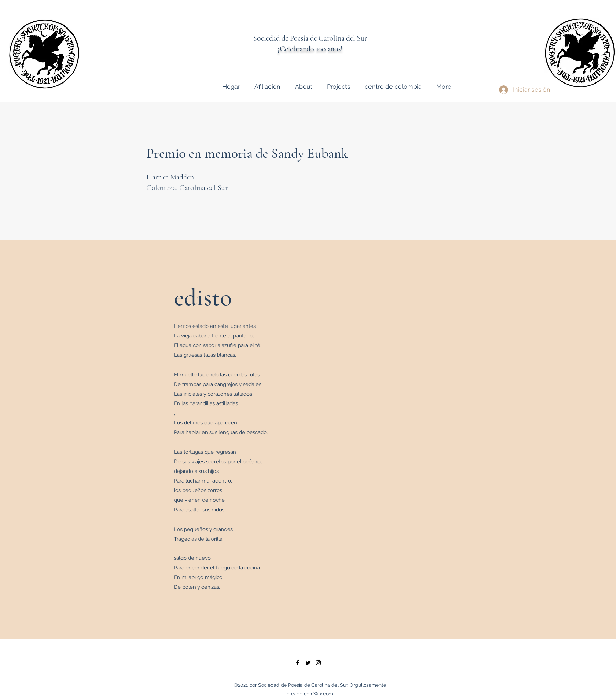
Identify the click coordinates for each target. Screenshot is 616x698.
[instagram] (318, 663)
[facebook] (298, 663)
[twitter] (308, 663)
